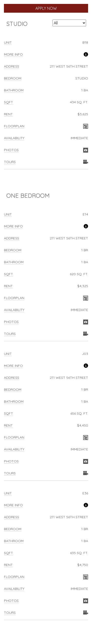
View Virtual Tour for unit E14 (86, 334)
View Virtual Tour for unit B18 (86, 162)
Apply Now (46, 8)
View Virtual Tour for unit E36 (86, 613)
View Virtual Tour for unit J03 (86, 473)
